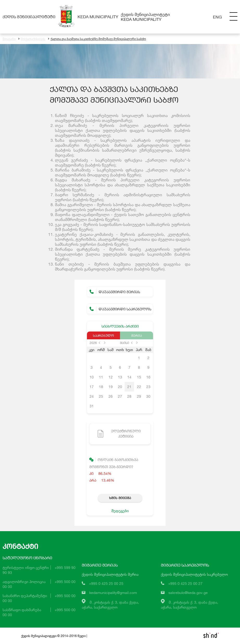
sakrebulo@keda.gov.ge (188, 593)
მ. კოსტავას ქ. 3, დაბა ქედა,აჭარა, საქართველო (110, 605)
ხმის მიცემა (120, 498)
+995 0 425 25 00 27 (185, 584)
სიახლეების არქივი (120, 326)
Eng (217, 17)
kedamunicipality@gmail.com (113, 593)
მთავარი (9, 39)
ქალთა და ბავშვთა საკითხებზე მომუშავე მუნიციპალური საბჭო (97, 39)
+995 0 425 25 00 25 (106, 584)
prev (99, 343)
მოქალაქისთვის (32, 39)
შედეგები (120, 511)
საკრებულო (103, 335)
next (105, 343)
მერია (137, 335)
